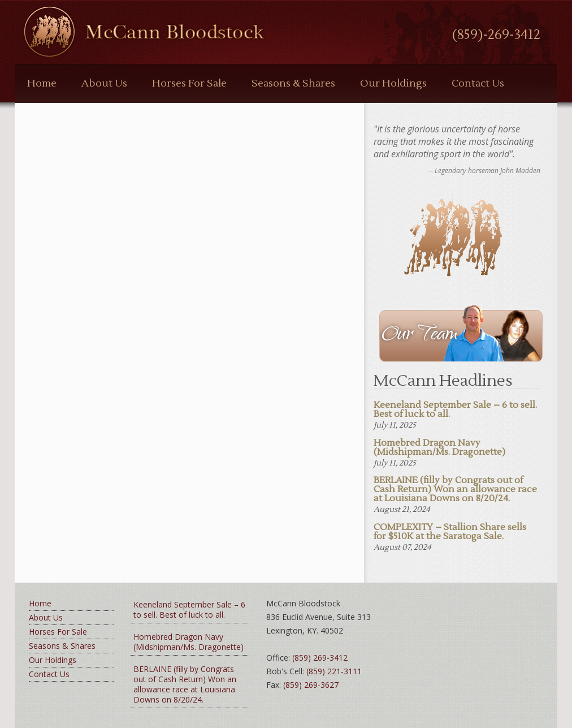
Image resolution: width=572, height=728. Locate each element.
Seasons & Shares (293, 83)
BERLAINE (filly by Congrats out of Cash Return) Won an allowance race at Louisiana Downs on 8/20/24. (185, 684)
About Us (104, 83)
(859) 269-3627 (311, 685)
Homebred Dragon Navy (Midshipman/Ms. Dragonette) (188, 642)
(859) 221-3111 (334, 671)
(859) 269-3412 (320, 658)
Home (42, 83)
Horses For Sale (189, 83)
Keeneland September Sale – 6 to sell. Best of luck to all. (189, 609)
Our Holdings (393, 83)
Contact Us (478, 83)
